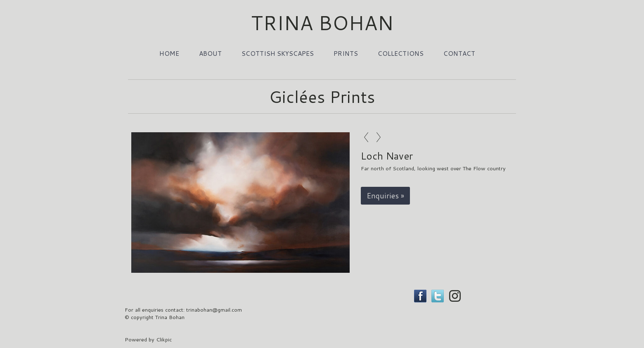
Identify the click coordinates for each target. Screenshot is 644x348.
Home (169, 53)
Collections (401, 53)
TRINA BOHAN (322, 22)
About (210, 53)
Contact (459, 53)
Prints (346, 53)
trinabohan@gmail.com (214, 310)
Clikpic (164, 339)
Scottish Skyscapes (278, 53)
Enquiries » (385, 196)
